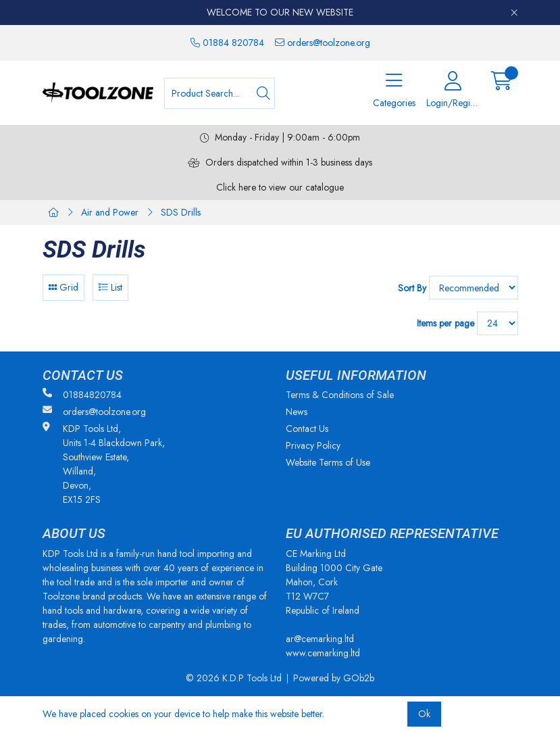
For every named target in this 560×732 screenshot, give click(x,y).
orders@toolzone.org (323, 43)
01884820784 (82, 395)
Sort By (412, 288)
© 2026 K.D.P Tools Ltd (234, 678)
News (297, 412)
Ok (424, 714)
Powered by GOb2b (334, 678)
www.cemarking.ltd (323, 653)
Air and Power (110, 212)
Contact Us (307, 429)
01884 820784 (227, 43)
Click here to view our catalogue (280, 187)
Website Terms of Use (328, 462)
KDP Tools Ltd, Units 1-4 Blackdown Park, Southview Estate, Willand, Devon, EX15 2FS (104, 464)
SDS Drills (181, 212)
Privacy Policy (313, 445)
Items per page (446, 323)
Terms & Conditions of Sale (340, 395)
